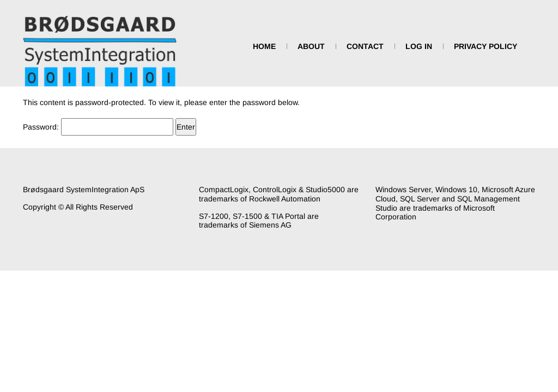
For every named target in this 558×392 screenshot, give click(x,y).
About (311, 46)
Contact (365, 46)
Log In (419, 46)
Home (264, 46)
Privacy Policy (486, 46)
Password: (98, 127)
